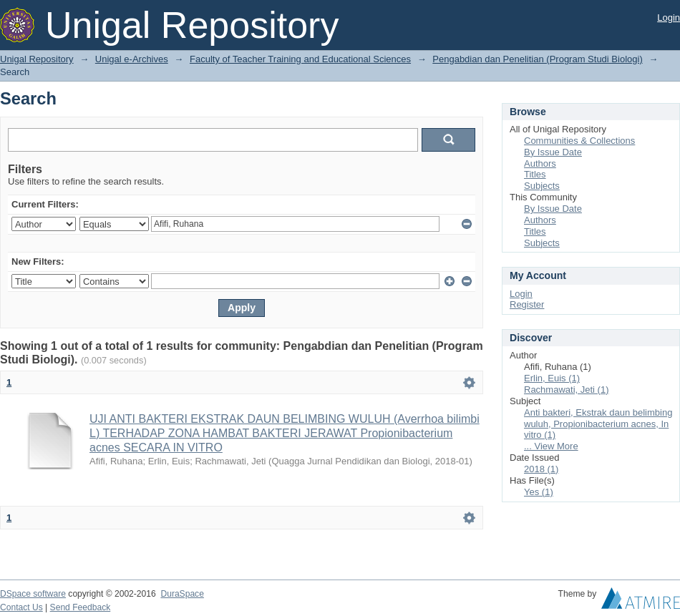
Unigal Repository (37, 59)
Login (669, 18)
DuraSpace (182, 594)
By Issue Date (553, 152)
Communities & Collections (579, 141)
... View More (551, 446)
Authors (540, 163)
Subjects (542, 186)
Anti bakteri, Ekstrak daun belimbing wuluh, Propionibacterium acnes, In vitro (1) (598, 424)
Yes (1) (539, 492)
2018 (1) (541, 469)
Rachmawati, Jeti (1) (566, 390)
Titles (535, 174)
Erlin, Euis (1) (552, 378)
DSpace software (33, 594)
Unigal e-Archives (132, 59)
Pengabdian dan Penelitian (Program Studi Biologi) (537, 59)
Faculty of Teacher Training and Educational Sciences (300, 59)
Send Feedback (81, 607)
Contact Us (21, 607)
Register (527, 304)
